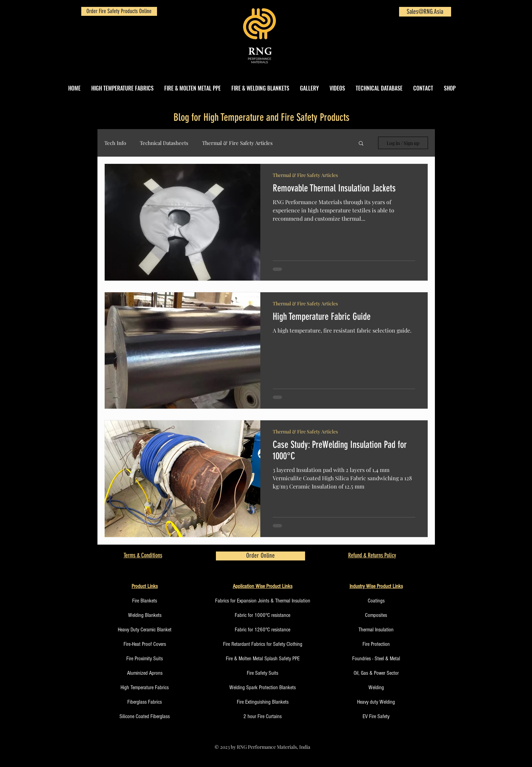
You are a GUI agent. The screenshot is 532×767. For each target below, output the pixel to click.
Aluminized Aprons (145, 673)
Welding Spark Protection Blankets (263, 687)
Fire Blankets (145, 601)
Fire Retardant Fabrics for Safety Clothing (263, 644)
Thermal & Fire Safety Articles (237, 143)
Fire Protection (376, 644)
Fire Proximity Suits (145, 659)
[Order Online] (260, 556)
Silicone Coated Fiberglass (145, 716)
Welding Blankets (145, 615)
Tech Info (115, 143)
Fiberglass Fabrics (145, 702)
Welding (376, 687)
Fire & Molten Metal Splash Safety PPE (263, 659)
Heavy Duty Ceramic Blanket (145, 630)
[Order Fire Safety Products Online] (119, 11)
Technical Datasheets (164, 143)
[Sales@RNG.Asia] (425, 12)
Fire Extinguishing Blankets (263, 702)
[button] (361, 144)
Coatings (376, 601)
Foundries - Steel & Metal (376, 659)
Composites (376, 615)
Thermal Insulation (376, 630)
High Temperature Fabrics (145, 687)
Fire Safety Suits (263, 673)
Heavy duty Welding (376, 702)
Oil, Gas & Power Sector (376, 673)
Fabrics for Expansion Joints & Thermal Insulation (263, 601)
